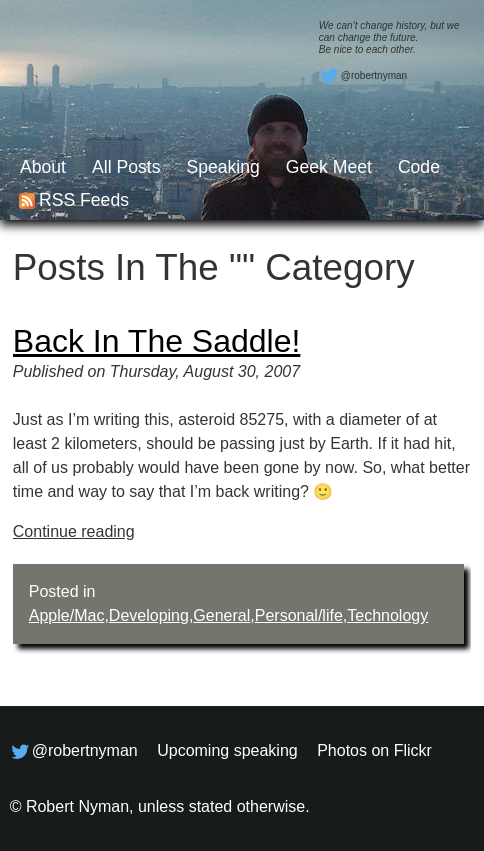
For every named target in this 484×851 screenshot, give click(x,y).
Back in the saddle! (157, 341)
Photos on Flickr (374, 750)
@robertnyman (363, 76)
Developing (149, 615)
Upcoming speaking (227, 750)
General (221, 615)
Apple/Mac (67, 615)
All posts (126, 167)
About (43, 167)
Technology (387, 615)
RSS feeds (84, 200)
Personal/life (299, 615)
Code (419, 167)
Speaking (222, 167)
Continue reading (74, 531)
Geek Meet (329, 167)
